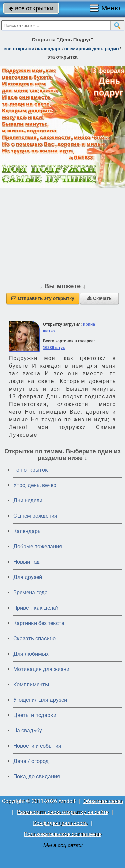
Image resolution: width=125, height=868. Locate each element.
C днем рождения (35, 516)
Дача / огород (31, 761)
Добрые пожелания (38, 546)
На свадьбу (28, 730)
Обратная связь (103, 801)
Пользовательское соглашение (62, 834)
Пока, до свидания (37, 776)
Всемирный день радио (92, 49)
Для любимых (31, 654)
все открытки (31, 8)
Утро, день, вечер (35, 485)
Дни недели (28, 500)
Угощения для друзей (40, 700)
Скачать (99, 298)
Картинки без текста (39, 623)
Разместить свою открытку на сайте (62, 812)
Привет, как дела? (36, 608)
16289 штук (54, 348)
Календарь (49, 49)
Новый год (26, 562)
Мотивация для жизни (41, 669)
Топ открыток (31, 470)
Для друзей (28, 577)
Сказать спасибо (34, 638)
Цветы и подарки (35, 715)
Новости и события (37, 746)
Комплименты (31, 684)
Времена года (30, 592)
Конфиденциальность (60, 823)
